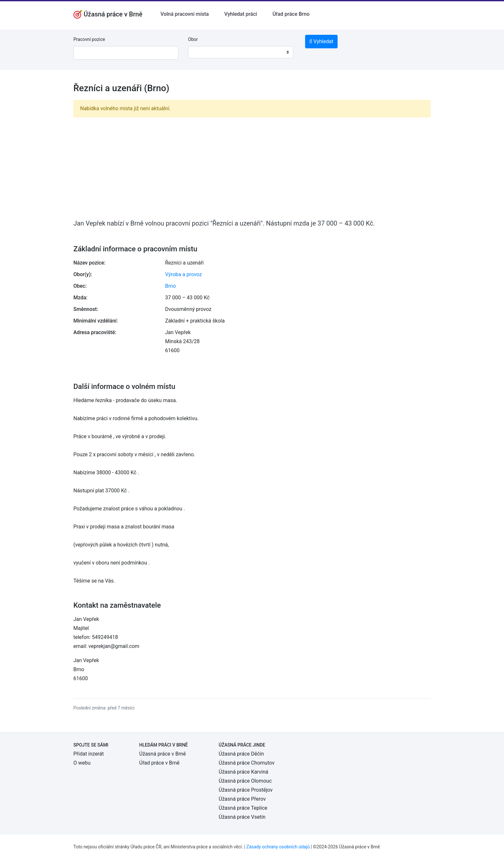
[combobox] (240, 52)
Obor (193, 39)
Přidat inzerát (89, 754)
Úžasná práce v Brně (163, 754)
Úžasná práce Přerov (242, 799)
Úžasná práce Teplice (243, 808)
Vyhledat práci (241, 14)
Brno (170, 286)
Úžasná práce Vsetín (242, 817)
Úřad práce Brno (291, 14)
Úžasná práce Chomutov (247, 763)
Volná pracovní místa (184, 14)
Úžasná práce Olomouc (245, 781)
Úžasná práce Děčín (242, 754)
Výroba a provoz (183, 274)
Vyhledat (321, 41)
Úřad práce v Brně (159, 763)
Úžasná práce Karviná (244, 772)
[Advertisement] (252, 168)
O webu (82, 763)
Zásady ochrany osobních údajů (278, 847)
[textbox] (201, 52)
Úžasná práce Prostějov (246, 790)
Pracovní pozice (89, 39)
